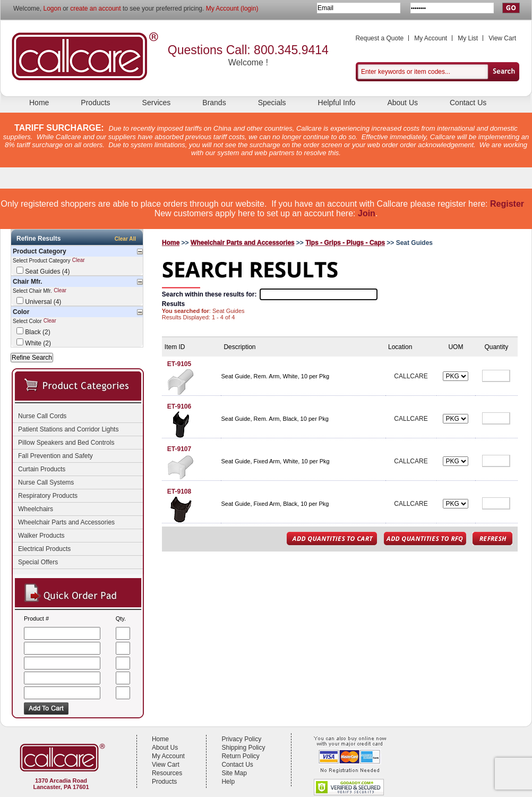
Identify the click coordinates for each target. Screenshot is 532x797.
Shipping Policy (243, 748)
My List (468, 38)
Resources (167, 773)
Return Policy (240, 756)
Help (228, 782)
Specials (272, 103)
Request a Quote (379, 38)
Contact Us (468, 103)
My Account (431, 38)
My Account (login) (232, 9)
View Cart (502, 38)
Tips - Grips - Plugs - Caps (345, 243)
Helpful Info (337, 103)
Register (507, 204)
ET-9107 (179, 449)
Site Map (234, 773)
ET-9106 (179, 406)
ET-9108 (179, 491)
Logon (52, 9)
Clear (79, 261)
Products (95, 103)
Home (39, 103)
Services (157, 103)
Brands (214, 103)
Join (367, 213)
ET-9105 (179, 364)
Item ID (175, 347)
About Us (402, 103)
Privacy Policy (241, 739)
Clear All (125, 239)
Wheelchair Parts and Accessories (243, 243)
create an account (95, 9)
